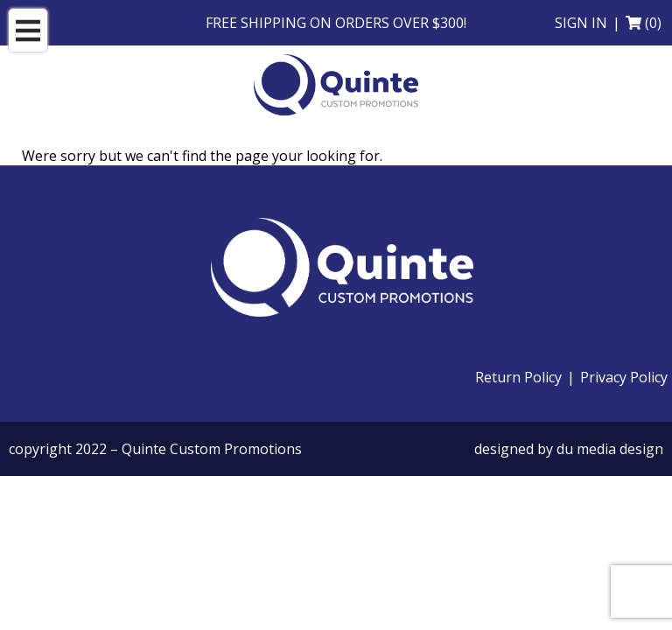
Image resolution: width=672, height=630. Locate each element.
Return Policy (518, 377)
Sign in (581, 23)
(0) (653, 23)
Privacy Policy (624, 377)
